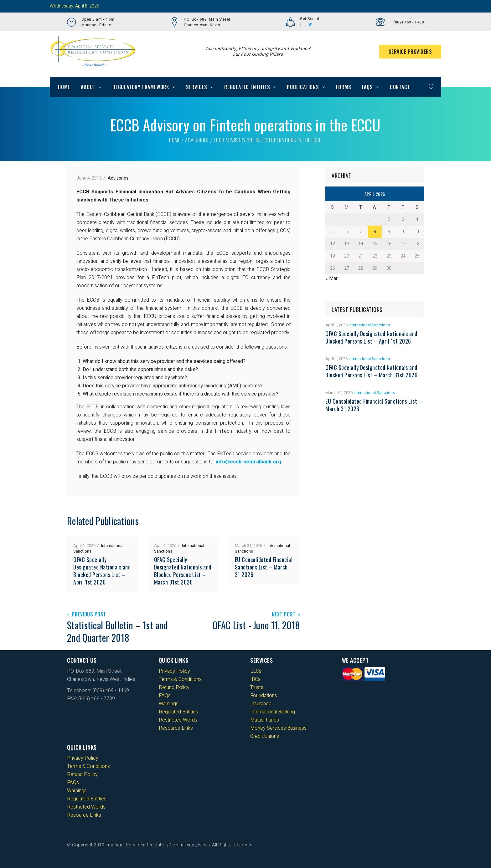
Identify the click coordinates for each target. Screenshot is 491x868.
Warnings (169, 704)
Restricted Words (178, 720)
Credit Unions (265, 736)
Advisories (197, 140)
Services (197, 87)
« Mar (331, 278)
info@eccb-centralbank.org (248, 462)
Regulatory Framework (141, 87)
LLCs (256, 671)
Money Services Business (278, 728)
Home (64, 87)
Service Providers (410, 52)
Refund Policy (174, 687)
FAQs (367, 87)
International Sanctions (369, 325)
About (88, 87)
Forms (344, 87)
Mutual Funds (265, 720)
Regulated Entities (247, 87)
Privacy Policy (174, 671)
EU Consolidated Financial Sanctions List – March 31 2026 (264, 567)
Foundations (264, 696)
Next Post (284, 615)
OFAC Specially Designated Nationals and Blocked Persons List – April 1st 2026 (102, 571)
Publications (303, 87)
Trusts (257, 687)
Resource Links (176, 728)
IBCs (255, 679)
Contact (400, 87)
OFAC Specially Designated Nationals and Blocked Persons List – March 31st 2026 (183, 571)
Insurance (261, 704)
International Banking (273, 712)
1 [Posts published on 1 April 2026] (375, 220)
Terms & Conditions (180, 679)
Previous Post (89, 615)
